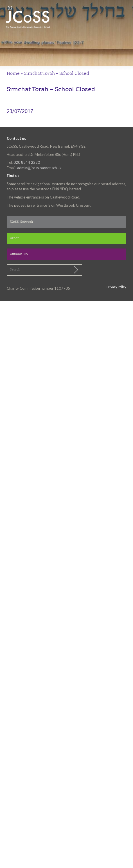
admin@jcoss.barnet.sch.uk (39, 168)
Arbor (14, 238)
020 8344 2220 (27, 162)
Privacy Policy (116, 287)
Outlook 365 (19, 254)
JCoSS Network (22, 222)
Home (13, 74)
